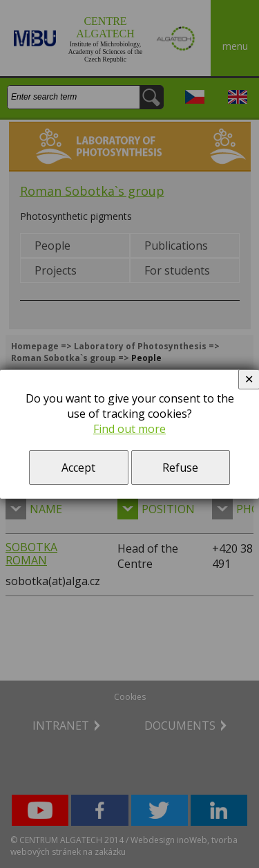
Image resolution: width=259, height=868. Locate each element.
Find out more (129, 429)
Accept (78, 468)
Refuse (180, 468)
